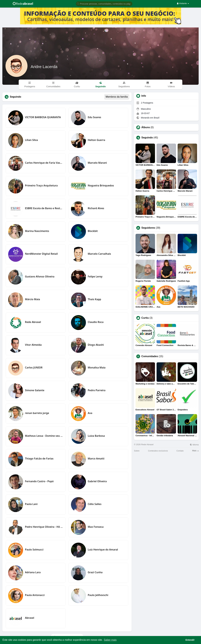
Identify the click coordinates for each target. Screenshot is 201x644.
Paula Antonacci (35, 595)
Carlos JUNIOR (34, 368)
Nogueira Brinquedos (101, 185)
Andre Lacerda (44, 67)
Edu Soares (94, 117)
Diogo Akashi (96, 345)
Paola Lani (31, 504)
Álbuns (146, 127)
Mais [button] (195, 451)
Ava (90, 413)
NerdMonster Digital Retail (41, 254)
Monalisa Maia (97, 368)
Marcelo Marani (97, 163)
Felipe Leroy (95, 276)
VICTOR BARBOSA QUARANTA (43, 117)
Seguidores (148, 228)
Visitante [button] (183, 3)
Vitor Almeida (33, 345)
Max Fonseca (96, 527)
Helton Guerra (96, 140)
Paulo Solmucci (34, 550)
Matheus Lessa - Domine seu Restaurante (44, 436)
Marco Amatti (96, 459)
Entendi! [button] (190, 640)
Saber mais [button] (110, 640)
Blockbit (93, 231)
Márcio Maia (33, 299)
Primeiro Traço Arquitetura (41, 185)
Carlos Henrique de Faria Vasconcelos (44, 163)
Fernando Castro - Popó (39, 481)
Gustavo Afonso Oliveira (40, 276)
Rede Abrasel (33, 322)
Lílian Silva (31, 140)
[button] (104, 4)
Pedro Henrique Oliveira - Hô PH (44, 527)
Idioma (194, 445)
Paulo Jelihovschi (98, 595)
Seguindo (147, 138)
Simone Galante (35, 390)
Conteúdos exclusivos (158, 451)
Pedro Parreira (97, 390)
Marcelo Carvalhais (99, 254)
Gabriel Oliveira (97, 481)
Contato (180, 451)
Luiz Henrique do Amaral (103, 550)
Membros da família (117, 97)
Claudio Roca (96, 322)
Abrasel (30, 618)
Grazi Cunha (95, 572)
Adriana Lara (33, 572)
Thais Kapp (94, 299)
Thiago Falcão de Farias (39, 459)
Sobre (137, 451)
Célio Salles (95, 504)
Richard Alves (96, 208)
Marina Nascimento (37, 231)
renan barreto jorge (37, 413)
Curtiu (145, 318)
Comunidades (150, 356)
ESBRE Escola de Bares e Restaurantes (44, 208)
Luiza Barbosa (96, 436)
